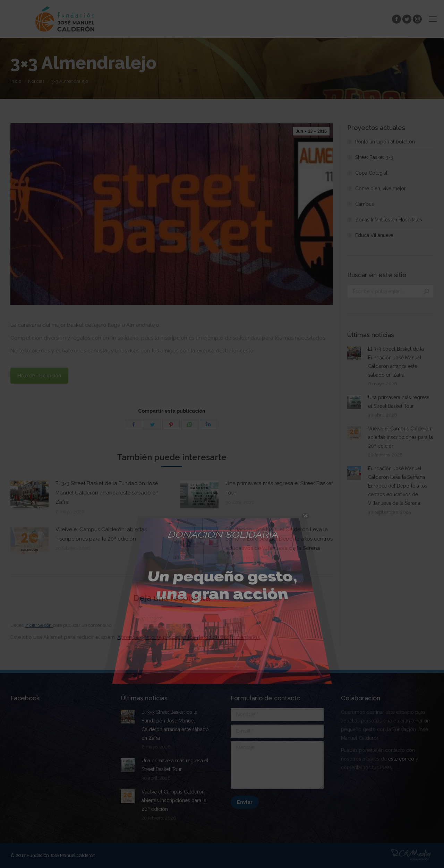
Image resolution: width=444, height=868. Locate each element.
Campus (365, 204)
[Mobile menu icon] (433, 19)
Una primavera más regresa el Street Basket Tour (279, 488)
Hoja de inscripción (39, 376)
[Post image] (29, 494)
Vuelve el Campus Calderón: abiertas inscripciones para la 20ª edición (101, 534)
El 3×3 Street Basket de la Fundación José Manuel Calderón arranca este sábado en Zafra (107, 493)
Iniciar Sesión (39, 625)
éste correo (401, 759)
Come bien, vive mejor (381, 188)
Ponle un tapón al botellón (385, 142)
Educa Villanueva (374, 235)
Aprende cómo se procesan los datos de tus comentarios (189, 637)
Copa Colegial (371, 173)
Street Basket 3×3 (374, 157)
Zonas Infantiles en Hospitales (389, 220)
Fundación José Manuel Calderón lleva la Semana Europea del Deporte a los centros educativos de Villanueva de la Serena (279, 539)
